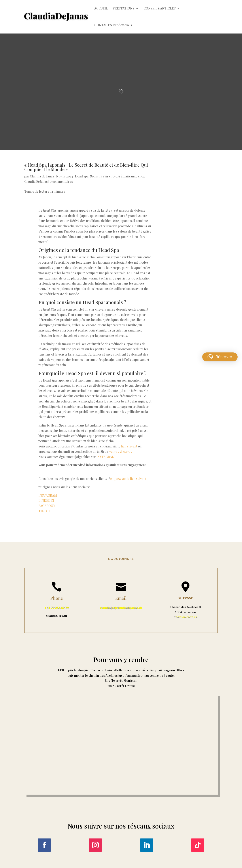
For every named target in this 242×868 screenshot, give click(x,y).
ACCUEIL (101, 8)
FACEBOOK (47, 506)
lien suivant (129, 446)
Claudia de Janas (42, 176)
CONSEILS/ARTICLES (160, 8)
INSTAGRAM (108, 457)
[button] (220, 357)
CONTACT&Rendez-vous (113, 25)
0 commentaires (61, 182)
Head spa (82, 176)
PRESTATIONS (123, 8)
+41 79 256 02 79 (57, 608)
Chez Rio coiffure (185, 617)
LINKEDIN (48, 500)
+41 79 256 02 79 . (120, 452)
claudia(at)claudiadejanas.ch (121, 608)
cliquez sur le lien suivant (129, 479)
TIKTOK (45, 511)
